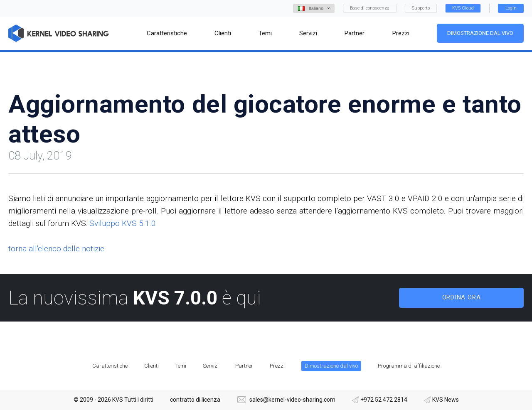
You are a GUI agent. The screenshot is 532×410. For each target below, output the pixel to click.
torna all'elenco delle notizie (56, 249)
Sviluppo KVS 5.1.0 (123, 223)
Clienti (151, 366)
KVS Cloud (463, 8)
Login (511, 8)
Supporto (421, 8)
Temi (181, 366)
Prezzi (277, 366)
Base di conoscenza (370, 8)
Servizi (211, 366)
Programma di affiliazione (409, 366)
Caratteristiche (110, 366)
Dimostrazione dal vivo (480, 33)
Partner (244, 366)
